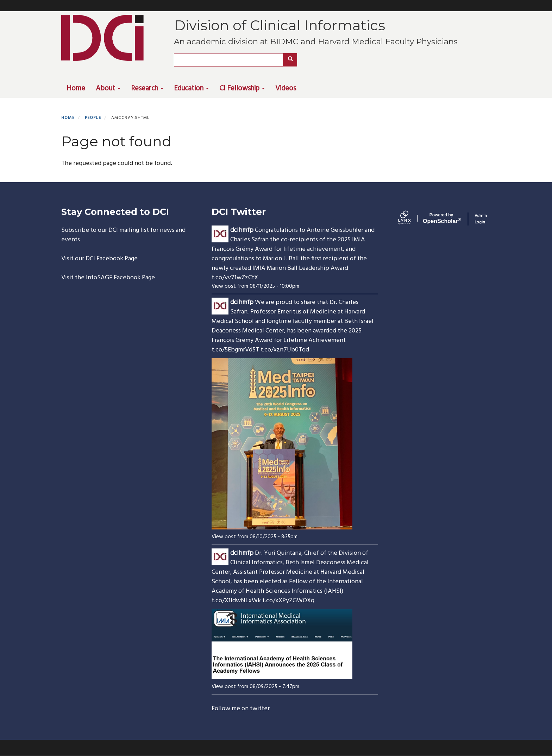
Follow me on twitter (241, 709)
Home (76, 89)
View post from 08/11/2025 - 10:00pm (255, 286)
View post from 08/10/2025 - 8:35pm (255, 537)
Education (191, 89)
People (93, 118)
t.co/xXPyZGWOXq (288, 601)
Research (147, 89)
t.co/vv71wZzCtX (235, 278)
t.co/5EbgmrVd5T (235, 350)
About (108, 89)
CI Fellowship (242, 89)
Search (293, 60)
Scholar (441, 218)
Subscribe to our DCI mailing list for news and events (123, 235)
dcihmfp (242, 230)
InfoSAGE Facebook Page (120, 278)
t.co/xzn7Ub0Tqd (285, 350)
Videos (286, 89)
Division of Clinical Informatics (280, 25)
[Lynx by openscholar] (410, 219)
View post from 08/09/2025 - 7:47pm (255, 687)
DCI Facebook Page (112, 259)
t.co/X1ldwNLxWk (236, 601)
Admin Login (481, 219)
